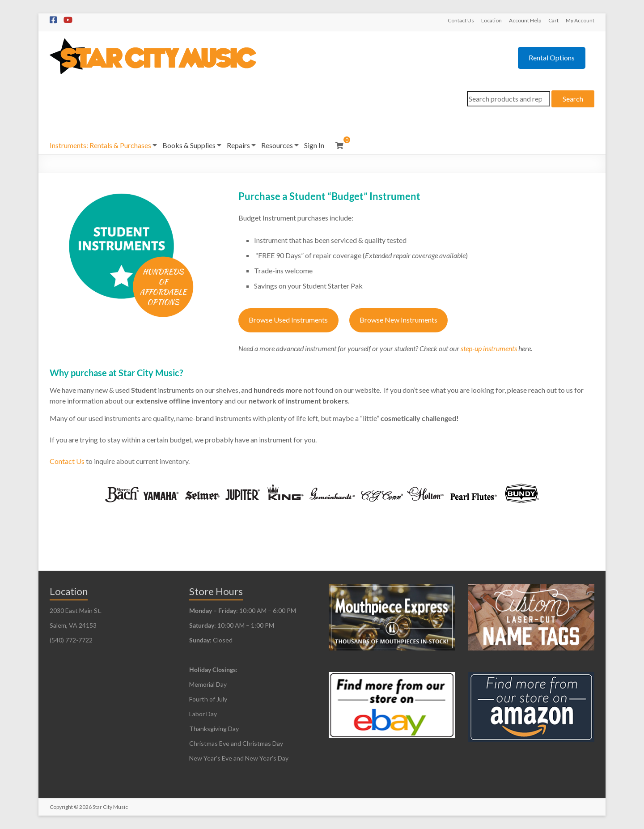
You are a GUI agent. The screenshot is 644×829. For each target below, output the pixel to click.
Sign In (314, 145)
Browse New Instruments (398, 320)
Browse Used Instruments (288, 320)
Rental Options (552, 57)
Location (491, 20)
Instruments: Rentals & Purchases (100, 145)
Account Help (525, 20)
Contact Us (461, 20)
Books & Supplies (189, 145)
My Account (580, 20)
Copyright (61, 807)
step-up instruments (489, 348)
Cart (553, 20)
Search (573, 99)
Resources (277, 145)
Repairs (238, 145)
